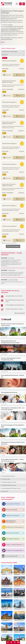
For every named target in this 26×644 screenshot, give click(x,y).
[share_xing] (8, 642)
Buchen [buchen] (19, 75)
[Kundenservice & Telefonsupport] (20, 4)
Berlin (4, 71)
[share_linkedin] (18, 642)
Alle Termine (7, 75)
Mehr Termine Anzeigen (13, 246)
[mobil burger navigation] (17, 4)
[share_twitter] (15, 642)
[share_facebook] (11, 642)
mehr (3, 42)
